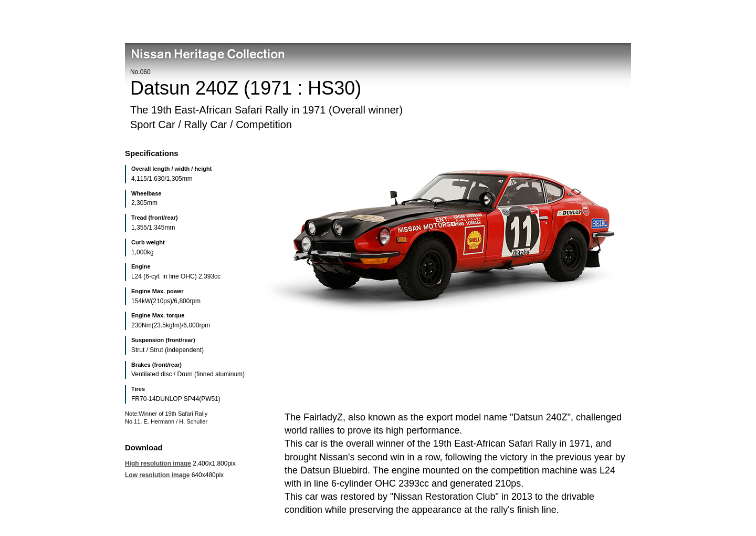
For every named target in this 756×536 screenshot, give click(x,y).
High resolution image (158, 463)
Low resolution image (157, 475)
